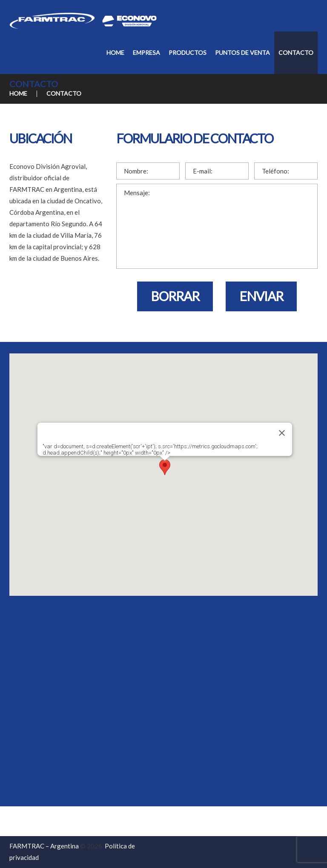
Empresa (146, 53)
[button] (165, 468)
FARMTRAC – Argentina (44, 846)
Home (115, 53)
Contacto (296, 53)
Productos (188, 53)
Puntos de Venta (242, 53)
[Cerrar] (282, 433)
